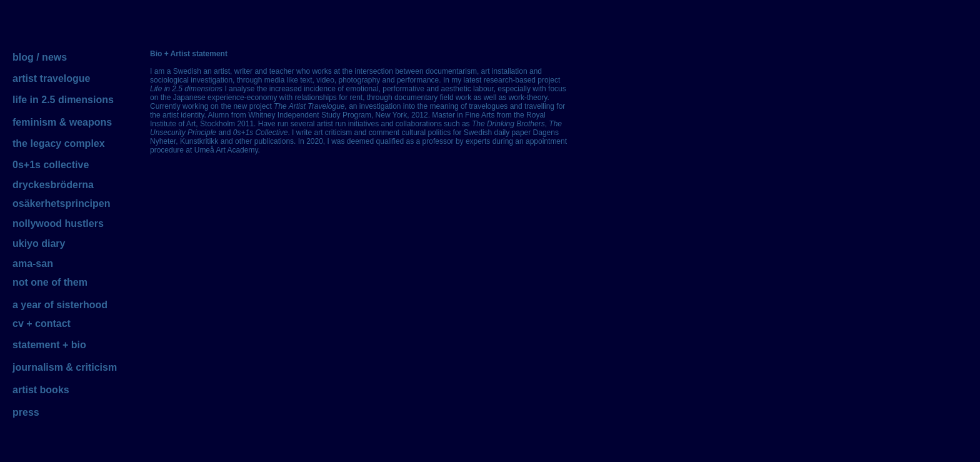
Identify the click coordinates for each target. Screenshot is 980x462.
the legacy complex (59, 143)
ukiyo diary (39, 244)
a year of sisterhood (60, 305)
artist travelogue (51, 78)
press (26, 412)
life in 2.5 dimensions (63, 100)
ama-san (33, 264)
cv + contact (42, 324)
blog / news (40, 57)
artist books (41, 390)
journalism (38, 367)
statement (36, 345)
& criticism (91, 367)
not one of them (50, 282)
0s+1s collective (51, 165)
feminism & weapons (62, 122)
